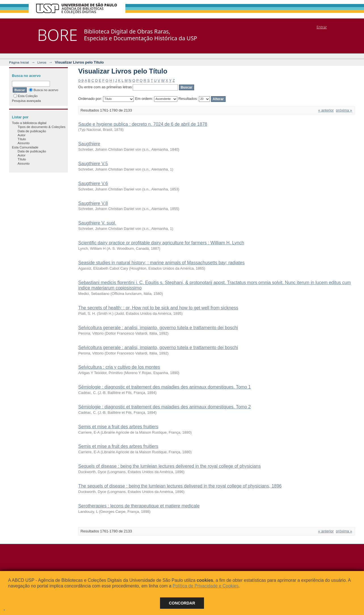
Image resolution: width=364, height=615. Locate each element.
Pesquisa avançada (26, 101)
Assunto (24, 143)
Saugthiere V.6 (93, 183)
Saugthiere (89, 144)
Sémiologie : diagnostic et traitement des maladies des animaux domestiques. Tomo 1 (165, 387)
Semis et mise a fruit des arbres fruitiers (118, 427)
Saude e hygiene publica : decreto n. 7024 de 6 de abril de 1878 (143, 124)
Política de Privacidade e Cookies (205, 586)
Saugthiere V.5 (93, 164)
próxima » (344, 110)
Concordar (182, 603)
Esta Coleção (26, 96)
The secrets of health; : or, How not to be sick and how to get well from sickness (158, 308)
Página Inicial (19, 62)
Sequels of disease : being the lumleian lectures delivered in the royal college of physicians (170, 466)
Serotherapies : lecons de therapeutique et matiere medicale (139, 506)
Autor (22, 135)
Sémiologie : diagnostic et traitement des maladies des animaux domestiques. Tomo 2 (165, 407)
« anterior (326, 110)
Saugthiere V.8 (93, 203)
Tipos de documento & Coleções (41, 127)
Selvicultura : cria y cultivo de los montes (119, 367)
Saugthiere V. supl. (97, 223)
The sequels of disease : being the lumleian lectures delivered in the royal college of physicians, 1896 (180, 486)
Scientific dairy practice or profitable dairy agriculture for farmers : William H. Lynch (161, 243)
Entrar (322, 27)
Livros (42, 62)
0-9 (81, 80)
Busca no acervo (44, 90)
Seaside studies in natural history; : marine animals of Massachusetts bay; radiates (161, 263)
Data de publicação (32, 131)
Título (22, 139)
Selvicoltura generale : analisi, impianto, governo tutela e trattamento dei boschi (158, 328)
